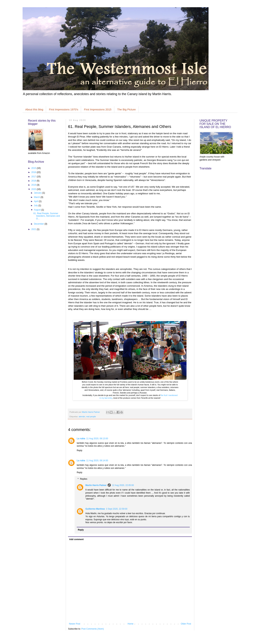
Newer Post (75, 624)
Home (131, 624)
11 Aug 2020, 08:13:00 (97, 439)
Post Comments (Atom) (93, 629)
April (36, 201)
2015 (34, 168)
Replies (84, 479)
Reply (80, 450)
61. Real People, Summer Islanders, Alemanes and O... (47, 216)
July (36, 205)
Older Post (186, 624)
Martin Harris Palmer (96, 485)
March (37, 197)
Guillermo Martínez (95, 509)
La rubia (81, 439)
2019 (34, 185)
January (38, 193)
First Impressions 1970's (64, 109)
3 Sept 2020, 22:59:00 (117, 509)
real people (91, 417)
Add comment (76, 539)
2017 (34, 177)
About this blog (34, 109)
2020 (34, 189)
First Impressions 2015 (98, 109)
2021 (34, 229)
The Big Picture (126, 109)
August (38, 210)
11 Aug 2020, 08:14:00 (97, 461)
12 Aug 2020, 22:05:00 (123, 485)
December (39, 224)
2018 (34, 181)
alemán (82, 417)
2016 (34, 172)
